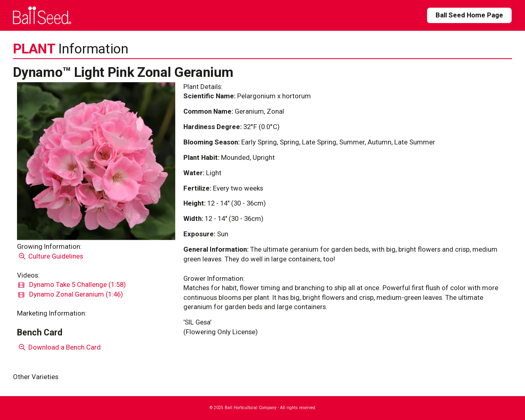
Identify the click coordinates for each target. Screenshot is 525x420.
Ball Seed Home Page (469, 15)
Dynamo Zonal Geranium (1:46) (71, 294)
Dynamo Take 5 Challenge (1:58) (72, 284)
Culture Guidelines (50, 256)
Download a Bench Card (59, 347)
